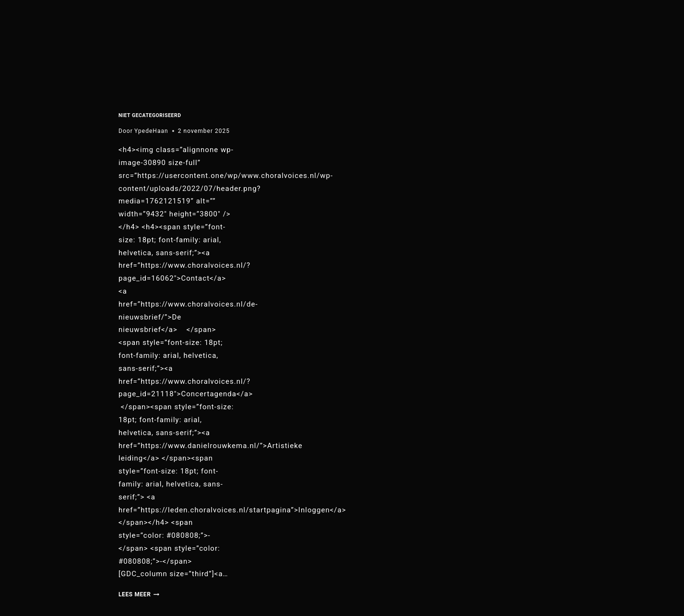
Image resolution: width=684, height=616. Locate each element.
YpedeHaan (151, 131)
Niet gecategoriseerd (150, 115)
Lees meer (139, 594)
